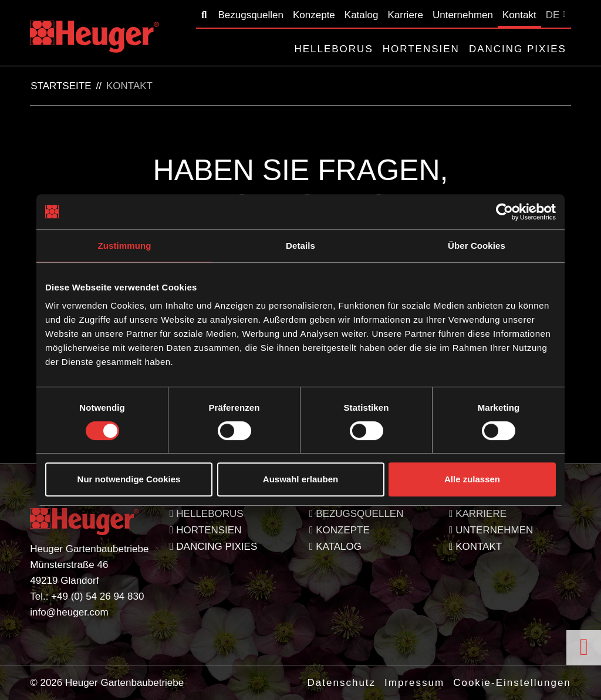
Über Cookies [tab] (477, 246)
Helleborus (333, 49)
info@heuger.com (69, 612)
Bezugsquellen (251, 15)
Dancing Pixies (518, 49)
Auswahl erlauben (300, 479)
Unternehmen (463, 15)
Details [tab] (300, 246)
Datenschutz (342, 683)
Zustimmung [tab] (125, 246)
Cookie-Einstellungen (512, 683)
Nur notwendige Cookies (129, 479)
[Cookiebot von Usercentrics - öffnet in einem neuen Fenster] (504, 212)
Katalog (362, 15)
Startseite (61, 86)
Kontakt (519, 15)
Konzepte (314, 15)
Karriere (405, 15)
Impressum (414, 683)
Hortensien (421, 49)
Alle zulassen (472, 479)
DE (553, 15)
